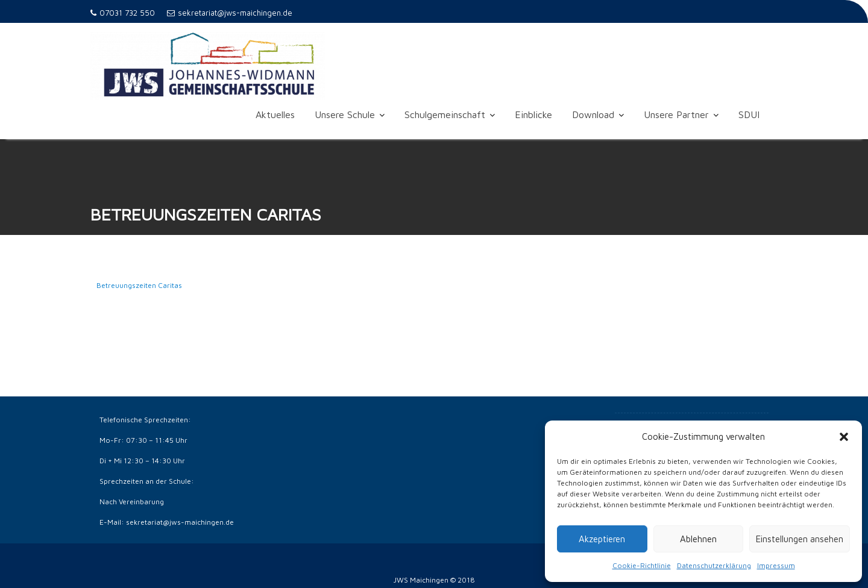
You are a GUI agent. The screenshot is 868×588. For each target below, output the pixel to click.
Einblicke (533, 114)
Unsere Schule (345, 114)
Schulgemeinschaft (445, 114)
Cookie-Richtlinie (642, 565)
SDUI (749, 114)
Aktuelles (275, 114)
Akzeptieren (602, 539)
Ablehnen (698, 539)
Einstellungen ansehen (800, 539)
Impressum (776, 565)
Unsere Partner (676, 114)
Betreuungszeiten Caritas (139, 286)
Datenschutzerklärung (714, 565)
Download (593, 114)
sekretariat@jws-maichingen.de (230, 13)
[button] (844, 437)
